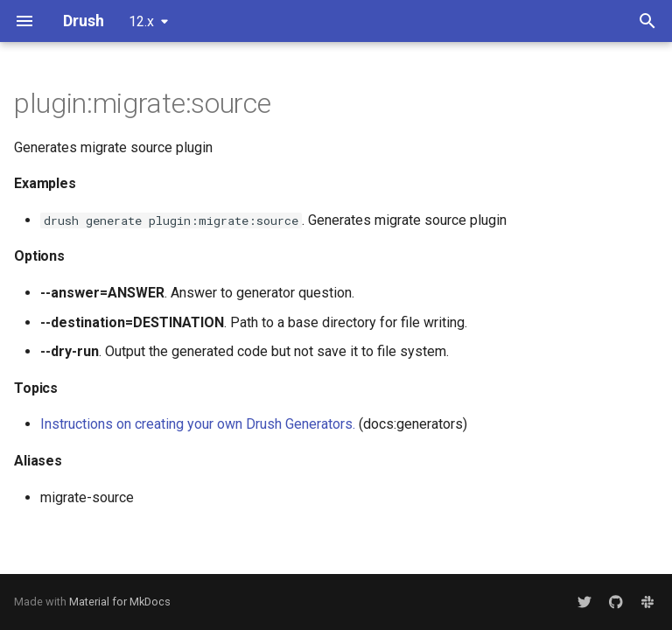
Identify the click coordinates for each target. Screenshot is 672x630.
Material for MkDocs (120, 602)
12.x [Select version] (141, 21)
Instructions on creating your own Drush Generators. (198, 424)
